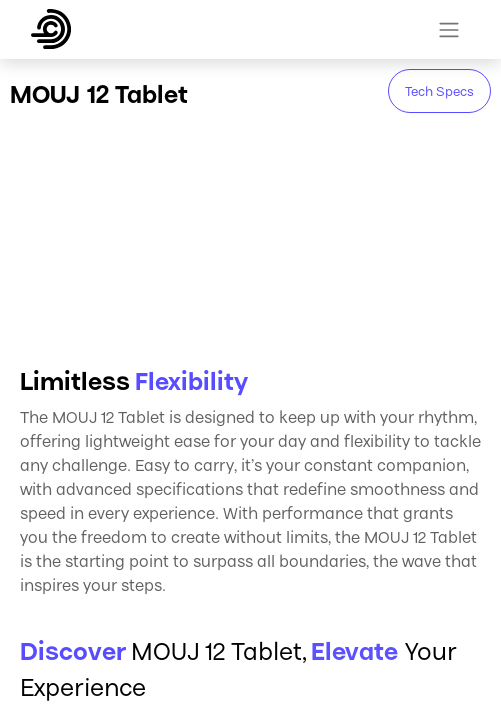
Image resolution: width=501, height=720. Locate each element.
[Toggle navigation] (449, 29)
